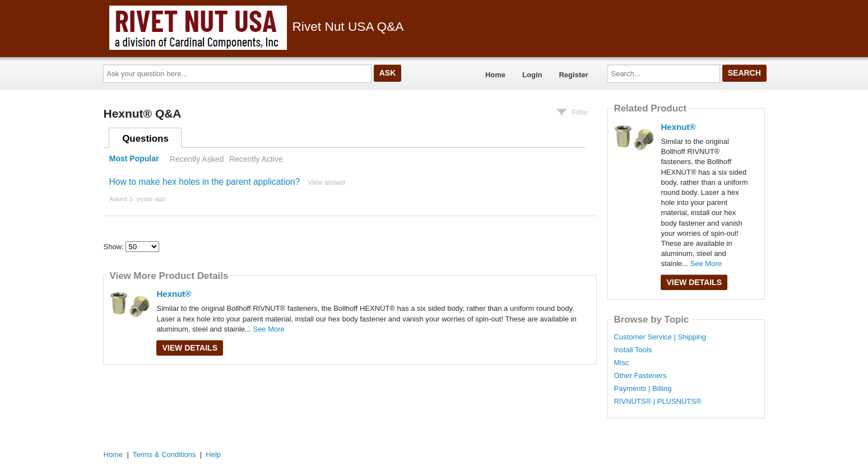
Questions (145, 139)
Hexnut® (174, 294)
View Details (190, 348)
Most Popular (134, 159)
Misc (621, 363)
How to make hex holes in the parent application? (204, 182)
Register (573, 75)
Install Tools (633, 350)
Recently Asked (197, 159)
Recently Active (256, 159)
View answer (327, 183)
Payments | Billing (642, 389)
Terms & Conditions (164, 454)
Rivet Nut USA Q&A (257, 26)
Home (495, 75)
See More (268, 329)
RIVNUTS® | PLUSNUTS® (657, 402)
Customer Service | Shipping (660, 337)
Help (213, 454)
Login (532, 75)
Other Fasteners (640, 376)
